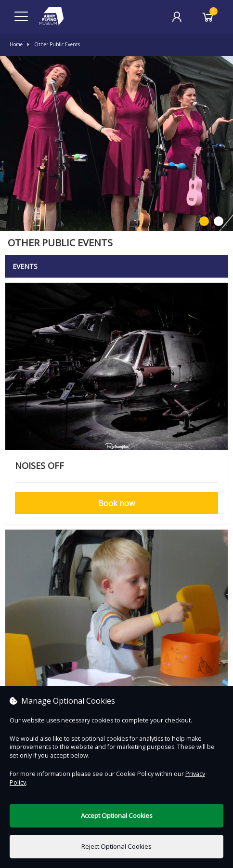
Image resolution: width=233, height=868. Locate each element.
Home (16, 44)
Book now (116, 503)
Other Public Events (54, 44)
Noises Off (39, 466)
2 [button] (219, 221)
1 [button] (204, 221)
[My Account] (177, 17)
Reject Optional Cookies (116, 846)
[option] (116, 143)
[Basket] (208, 17)
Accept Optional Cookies (117, 815)
